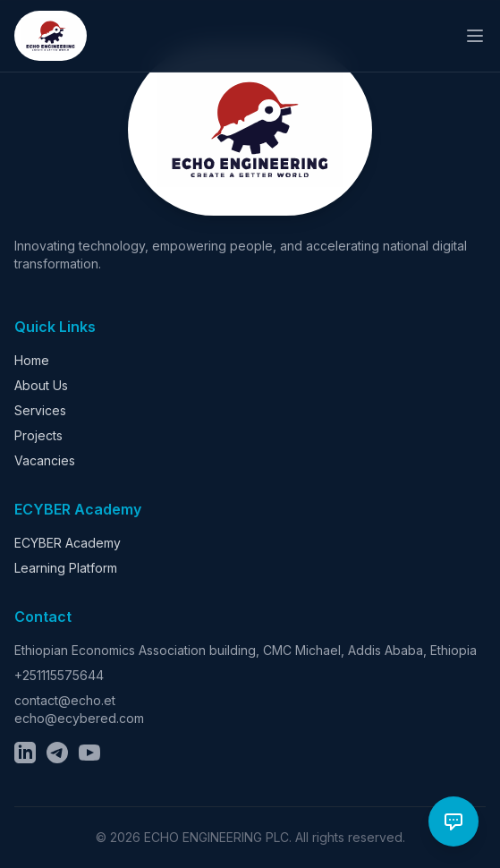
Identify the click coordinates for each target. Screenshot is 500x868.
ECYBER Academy (68, 543)
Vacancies (45, 460)
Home (32, 360)
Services (40, 410)
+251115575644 (59, 675)
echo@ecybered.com (79, 718)
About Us (41, 385)
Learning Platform (66, 568)
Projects (38, 435)
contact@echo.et (65, 700)
